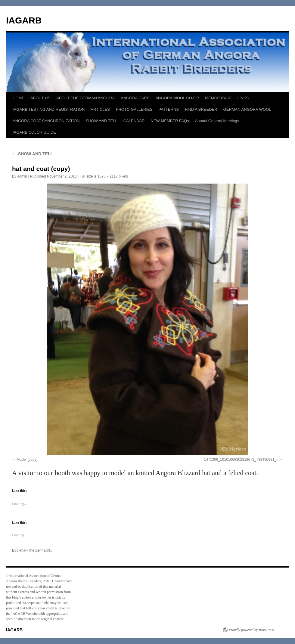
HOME (19, 98)
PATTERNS (169, 109)
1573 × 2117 (108, 176)
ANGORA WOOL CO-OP (177, 98)
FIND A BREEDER (201, 109)
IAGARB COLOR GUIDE (34, 132)
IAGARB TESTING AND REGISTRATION (49, 109)
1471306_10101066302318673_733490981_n (241, 460)
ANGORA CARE (135, 98)
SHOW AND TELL (101, 121)
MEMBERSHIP (218, 98)
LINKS (243, 98)
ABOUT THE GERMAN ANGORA (85, 98)
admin (22, 176)
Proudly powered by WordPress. (252, 630)
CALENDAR (134, 121)
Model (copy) (27, 460)
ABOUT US (40, 98)
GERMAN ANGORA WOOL (247, 109)
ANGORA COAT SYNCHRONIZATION (46, 121)
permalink (43, 550)
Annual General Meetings (217, 121)
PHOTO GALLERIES (134, 109)
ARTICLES (100, 109)
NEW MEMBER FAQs (170, 121)
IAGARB (24, 20)
